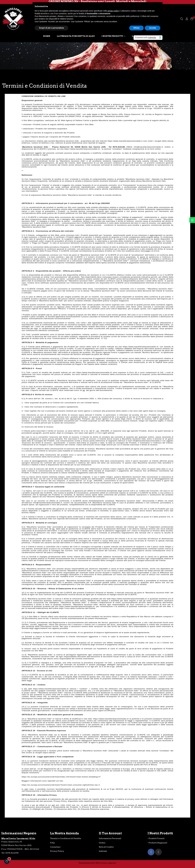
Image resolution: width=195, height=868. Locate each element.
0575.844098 (12, 853)
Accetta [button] (153, 28)
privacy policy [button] (113, 11)
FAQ (52, 843)
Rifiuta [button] (136, 28)
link (57, 698)
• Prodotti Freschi (156, 838)
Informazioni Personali (110, 838)
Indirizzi (103, 851)
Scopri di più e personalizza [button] (51, 28)
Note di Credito (106, 847)
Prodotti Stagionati (158, 843)
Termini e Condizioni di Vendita (66, 838)
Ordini (102, 843)
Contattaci (55, 847)
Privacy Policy (57, 851)
